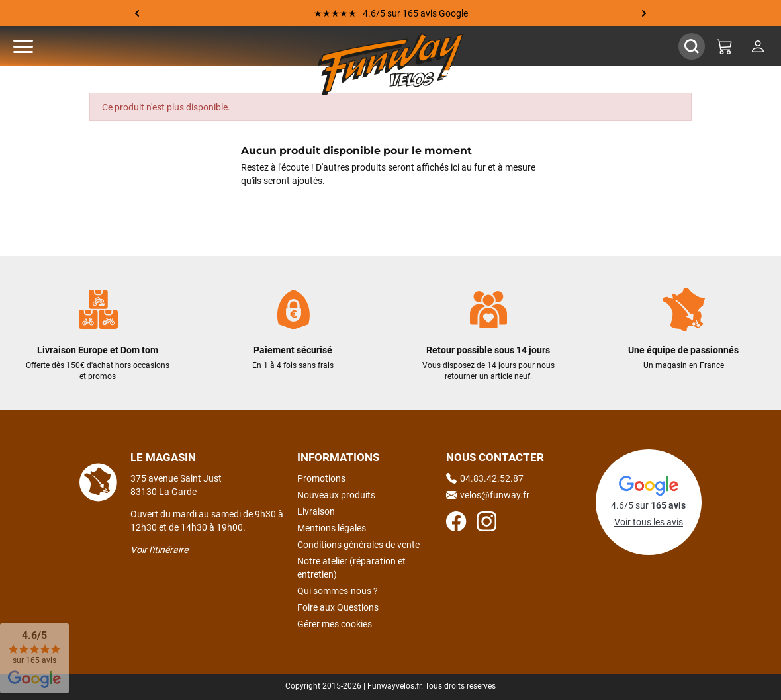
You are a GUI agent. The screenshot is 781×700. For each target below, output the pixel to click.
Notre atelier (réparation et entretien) (351, 568)
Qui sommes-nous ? (338, 591)
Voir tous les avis (649, 522)
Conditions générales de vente (358, 545)
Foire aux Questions (338, 607)
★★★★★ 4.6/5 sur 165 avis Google (391, 13)
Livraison (316, 511)
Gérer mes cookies (335, 624)
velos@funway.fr (488, 495)
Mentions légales (332, 528)
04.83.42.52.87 (485, 478)
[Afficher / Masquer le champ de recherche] (692, 46)
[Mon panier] (725, 46)
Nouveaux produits (336, 495)
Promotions (321, 478)
